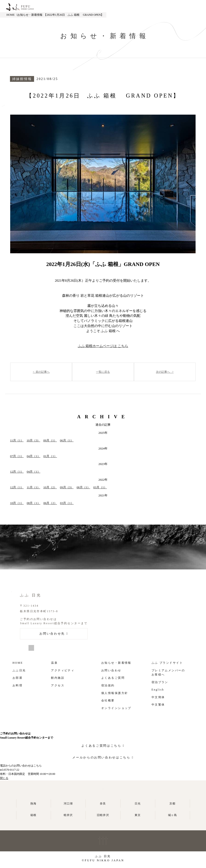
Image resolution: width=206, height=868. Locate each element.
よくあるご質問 (113, 678)
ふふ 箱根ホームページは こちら (103, 346)
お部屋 (17, 678)
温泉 (54, 663)
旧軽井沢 (103, 815)
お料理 (17, 685)
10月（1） (17, 503)
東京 (138, 815)
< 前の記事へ (41, 372)
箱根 (33, 815)
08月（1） (83, 487)
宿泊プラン (160, 682)
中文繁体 (158, 705)
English (158, 690)
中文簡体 (158, 697)
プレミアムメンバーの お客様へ (168, 672)
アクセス (58, 685)
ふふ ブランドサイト (167, 663)
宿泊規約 (108, 685)
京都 (172, 804)
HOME (11, 15)
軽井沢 (68, 815)
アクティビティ (63, 670)
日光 (138, 804)
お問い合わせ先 (52, 634)
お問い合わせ (111, 670)
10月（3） (33, 440)
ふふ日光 (19, 670)
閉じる (4, 778)
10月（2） (50, 487)
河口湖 (68, 804)
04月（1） (33, 456)
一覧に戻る (103, 372)
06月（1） (67, 440)
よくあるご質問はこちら (101, 746)
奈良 (103, 804)
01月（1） (50, 456)
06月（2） (50, 503)
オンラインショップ (116, 708)
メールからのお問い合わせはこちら (101, 757)
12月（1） (17, 472)
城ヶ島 (173, 815)
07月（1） (17, 456)
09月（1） (50, 440)
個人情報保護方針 (115, 693)
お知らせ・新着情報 (116, 663)
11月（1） (17, 440)
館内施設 (58, 678)
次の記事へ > (165, 372)
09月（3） (67, 487)
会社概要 (108, 700)
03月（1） (100, 487)
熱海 (33, 804)
